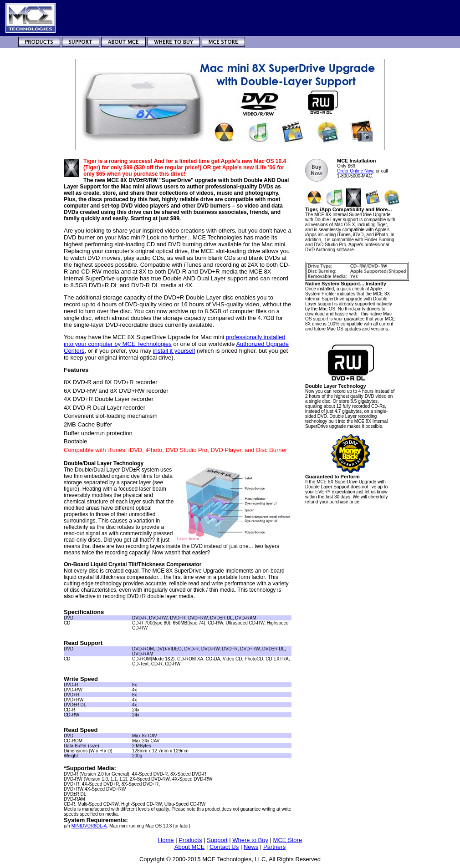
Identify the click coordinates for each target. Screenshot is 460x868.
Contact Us (224, 847)
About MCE (189, 847)
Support (217, 840)
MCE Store (288, 840)
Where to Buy (250, 840)
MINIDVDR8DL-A (89, 826)
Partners (274, 847)
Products (190, 840)
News (251, 847)
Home (166, 840)
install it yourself (174, 351)
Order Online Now (355, 171)
